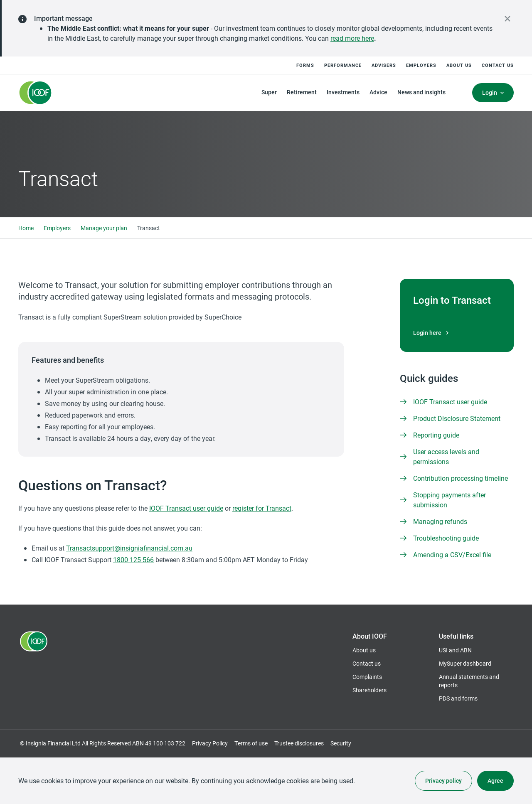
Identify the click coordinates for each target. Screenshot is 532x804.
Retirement (302, 92)
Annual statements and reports (469, 681)
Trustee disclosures (299, 743)
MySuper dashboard (465, 664)
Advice (378, 92)
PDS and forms (458, 698)
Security (341, 743)
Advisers (384, 65)
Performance (343, 65)
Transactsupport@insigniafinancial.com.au (129, 548)
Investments (343, 92)
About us (459, 65)
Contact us (498, 65)
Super (269, 92)
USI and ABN (455, 650)
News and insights (421, 92)
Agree (495, 781)
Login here (432, 333)
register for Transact (262, 508)
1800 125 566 (133, 559)
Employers (421, 65)
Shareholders (369, 690)
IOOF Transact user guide (186, 508)
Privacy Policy (210, 743)
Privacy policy (443, 781)
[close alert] (507, 19)
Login (490, 92)
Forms (305, 65)
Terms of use (251, 743)
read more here (352, 38)
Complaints (367, 677)
